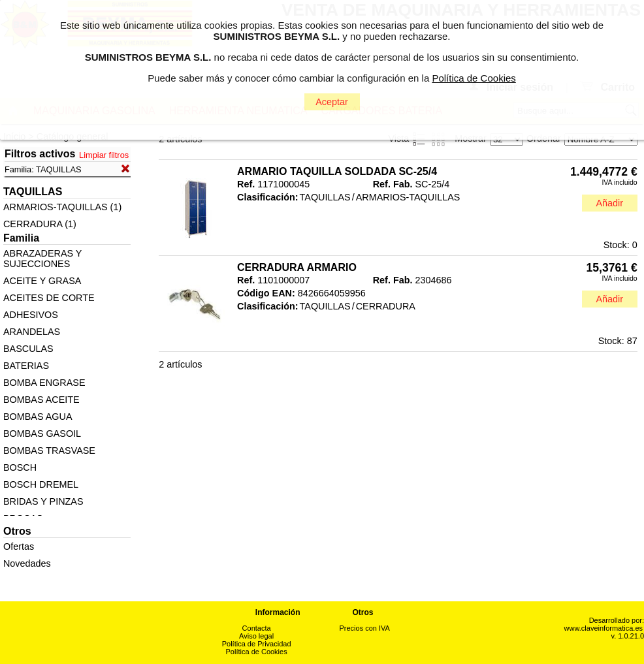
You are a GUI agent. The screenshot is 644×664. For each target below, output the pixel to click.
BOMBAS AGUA (38, 417)
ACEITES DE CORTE (49, 298)
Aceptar (332, 102)
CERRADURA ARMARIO (297, 267)
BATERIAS (26, 366)
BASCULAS (28, 349)
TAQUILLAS (325, 197)
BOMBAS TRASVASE (49, 451)
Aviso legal (256, 636)
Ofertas (19, 546)
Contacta (257, 628)
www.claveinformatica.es (604, 628)
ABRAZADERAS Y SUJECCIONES (42, 259)
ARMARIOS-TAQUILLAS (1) (62, 207)
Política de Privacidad (257, 644)
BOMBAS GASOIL (42, 434)
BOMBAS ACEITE (41, 400)
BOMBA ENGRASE (44, 383)
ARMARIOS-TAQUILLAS (408, 197)
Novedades (27, 563)
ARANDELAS (32, 332)
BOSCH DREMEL (41, 484)
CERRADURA (386, 306)
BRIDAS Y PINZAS (43, 501)
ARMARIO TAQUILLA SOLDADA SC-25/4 (337, 171)
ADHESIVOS (31, 315)
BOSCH (20, 467)
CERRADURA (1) (40, 224)
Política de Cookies (257, 652)
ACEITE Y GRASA (42, 281)
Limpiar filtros (104, 155)
